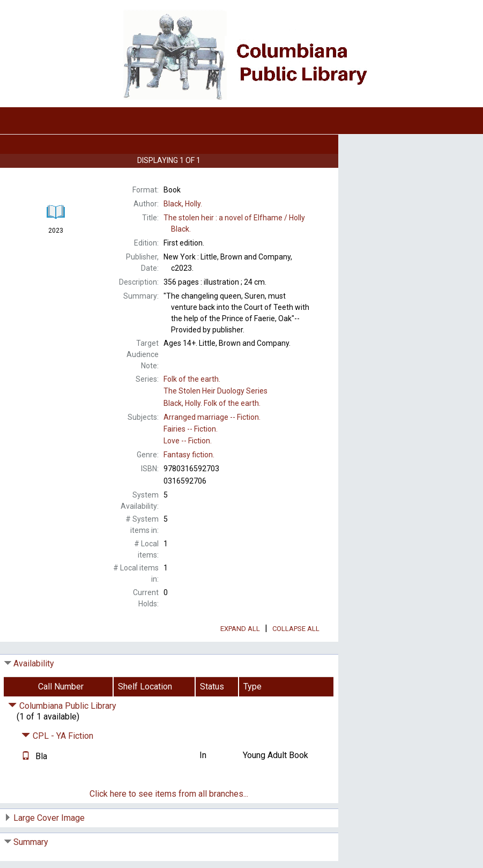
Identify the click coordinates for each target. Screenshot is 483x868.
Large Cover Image (49, 818)
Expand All (240, 629)
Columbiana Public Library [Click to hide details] (62, 706)
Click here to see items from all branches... (169, 794)
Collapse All (296, 629)
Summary (31, 842)
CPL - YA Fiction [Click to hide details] (57, 736)
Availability (34, 663)
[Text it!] (26, 756)
